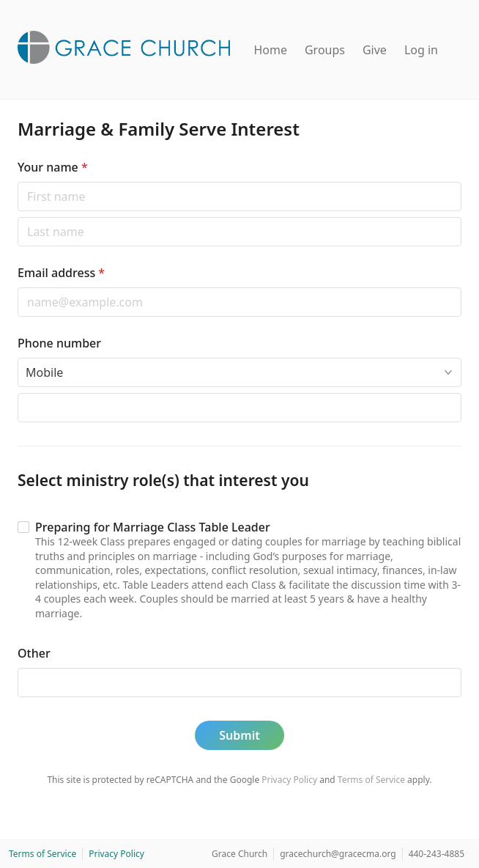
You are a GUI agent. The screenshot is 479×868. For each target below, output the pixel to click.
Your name (53, 167)
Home (270, 50)
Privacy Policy (289, 780)
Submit (239, 735)
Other (34, 653)
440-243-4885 (437, 854)
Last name (17, 217)
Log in (421, 50)
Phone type (17, 357)
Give (375, 50)
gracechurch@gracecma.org (338, 854)
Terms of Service (371, 780)
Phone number (59, 343)
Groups (325, 50)
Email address (61, 273)
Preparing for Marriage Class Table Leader (153, 527)
